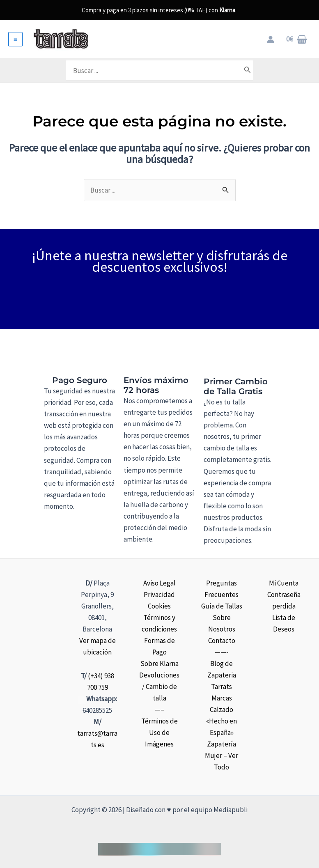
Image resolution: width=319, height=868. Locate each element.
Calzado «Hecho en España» (221, 721)
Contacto (222, 641)
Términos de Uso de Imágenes (159, 733)
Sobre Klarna (159, 664)
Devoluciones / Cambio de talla (159, 687)
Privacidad (159, 595)
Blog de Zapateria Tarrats (222, 675)
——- (222, 652)
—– (159, 710)
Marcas (222, 698)
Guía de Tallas (222, 606)
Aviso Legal (159, 583)
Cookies (159, 606)
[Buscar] (257, 70)
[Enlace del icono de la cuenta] (271, 39)
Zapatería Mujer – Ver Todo (221, 755)
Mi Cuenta (284, 583)
